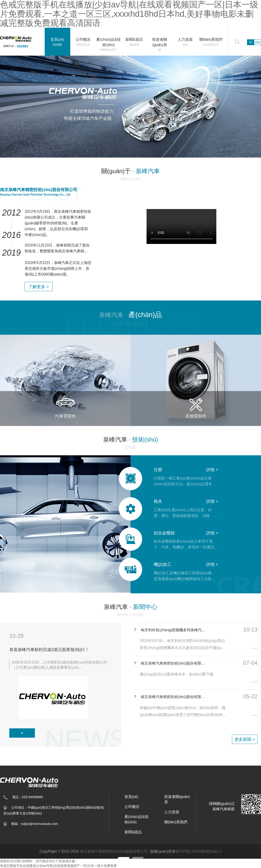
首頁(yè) (57, 42)
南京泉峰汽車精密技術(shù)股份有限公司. (114, 851)
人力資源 (185, 42)
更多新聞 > (245, 740)
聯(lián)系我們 (211, 42)
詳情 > (212, 470)
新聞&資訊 (134, 42)
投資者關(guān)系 (160, 45)
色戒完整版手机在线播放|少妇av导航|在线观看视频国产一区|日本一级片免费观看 (58, 866)
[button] (17, 434)
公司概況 (83, 42)
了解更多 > (39, 287)
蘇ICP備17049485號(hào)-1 (199, 851)
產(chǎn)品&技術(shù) (109, 45)
